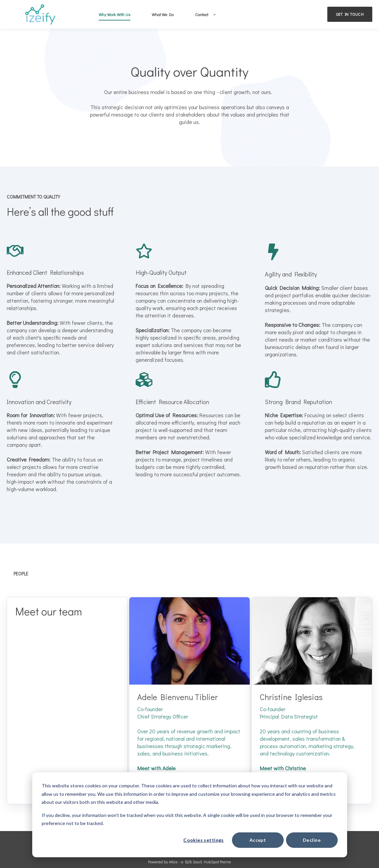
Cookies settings (204, 840)
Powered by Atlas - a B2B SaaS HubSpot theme (189, 862)
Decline (312, 840)
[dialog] (190, 815)
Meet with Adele (156, 768)
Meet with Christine (283, 768)
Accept (258, 840)
